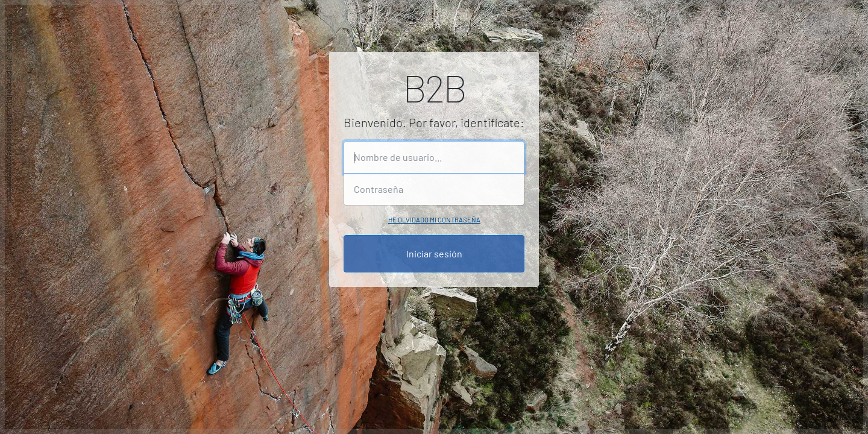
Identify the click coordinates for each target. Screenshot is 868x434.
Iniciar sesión (434, 253)
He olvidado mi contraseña (434, 220)
